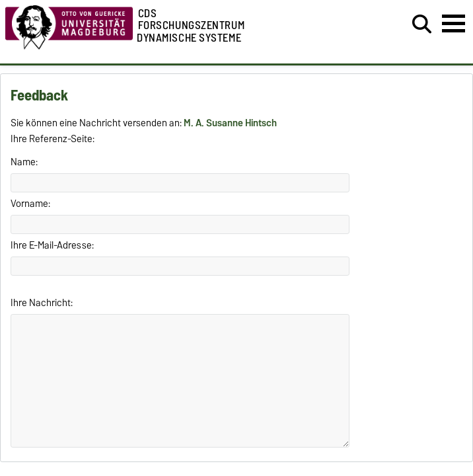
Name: (24, 162)
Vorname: (30, 204)
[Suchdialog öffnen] (422, 24)
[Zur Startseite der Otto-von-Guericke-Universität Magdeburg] (69, 46)
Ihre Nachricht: (42, 303)
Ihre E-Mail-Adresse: (52, 245)
